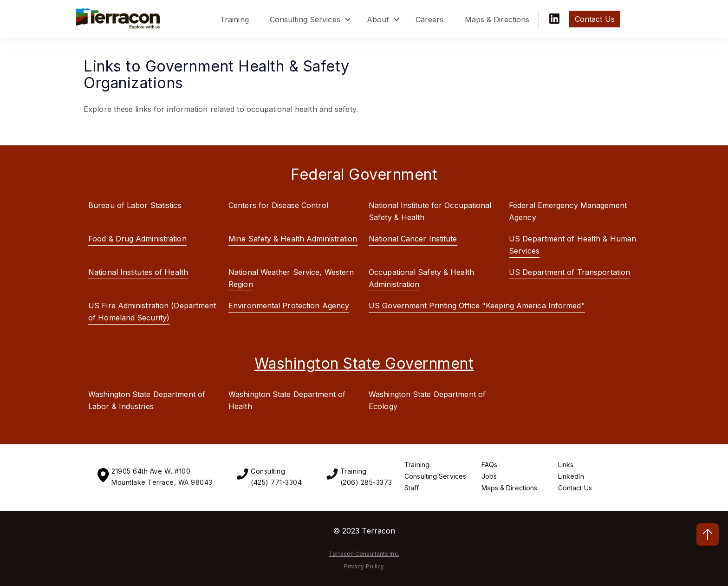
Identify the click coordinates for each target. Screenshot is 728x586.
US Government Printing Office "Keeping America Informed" (477, 306)
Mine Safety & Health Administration (293, 239)
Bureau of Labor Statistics (135, 205)
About (378, 20)
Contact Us (575, 488)
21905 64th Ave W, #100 (151, 471)
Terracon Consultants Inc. (364, 554)
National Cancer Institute (413, 239)
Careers (430, 20)
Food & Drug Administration (137, 239)
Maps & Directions (497, 20)
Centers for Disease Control (278, 205)
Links (566, 465)
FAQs (489, 465)
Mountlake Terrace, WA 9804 (160, 482)
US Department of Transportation (569, 272)
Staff (412, 488)
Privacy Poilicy (364, 566)
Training (234, 20)
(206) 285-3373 (366, 482)
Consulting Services (305, 20)
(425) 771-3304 (276, 482)
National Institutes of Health (138, 272)
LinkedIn (571, 476)
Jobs (489, 476)
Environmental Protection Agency (289, 306)
